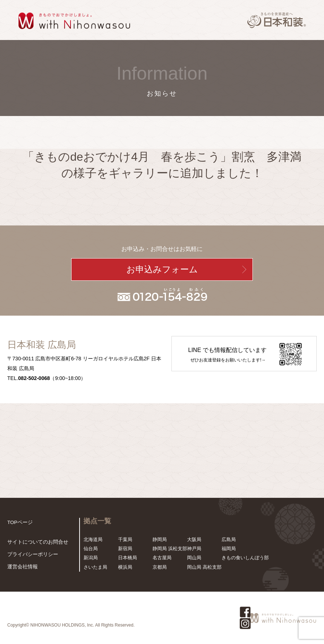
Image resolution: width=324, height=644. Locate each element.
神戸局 (194, 549)
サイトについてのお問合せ (36, 543)
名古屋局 (162, 558)
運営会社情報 (21, 567)
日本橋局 (127, 558)
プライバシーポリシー (31, 555)
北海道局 (93, 539)
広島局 (229, 539)
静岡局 (160, 539)
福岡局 (229, 549)
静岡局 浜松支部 (170, 549)
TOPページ (19, 522)
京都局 (160, 567)
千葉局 (125, 539)
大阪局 (194, 539)
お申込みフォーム (162, 269)
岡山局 (194, 558)
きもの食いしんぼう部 (245, 558)
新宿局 (125, 549)
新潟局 (91, 558)
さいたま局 (95, 567)
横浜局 (125, 567)
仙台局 (91, 549)
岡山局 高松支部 (204, 567)
